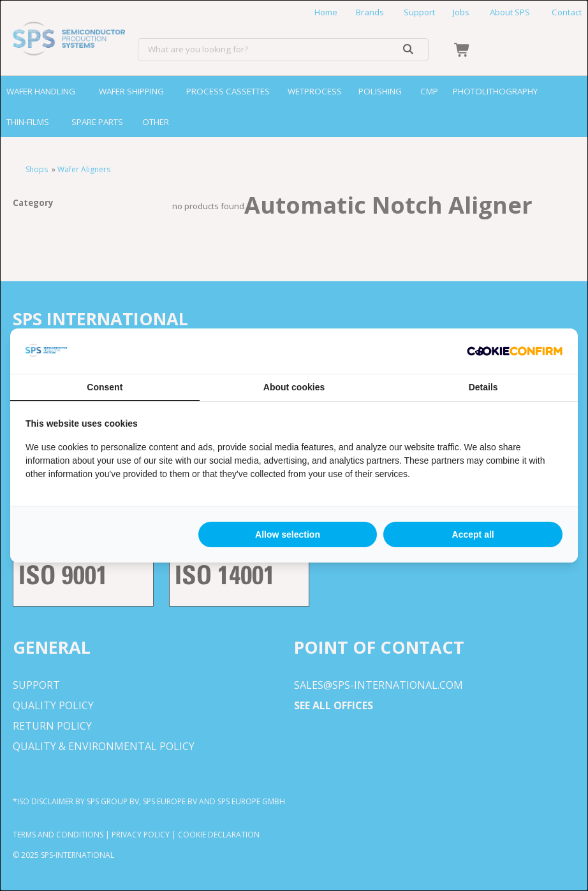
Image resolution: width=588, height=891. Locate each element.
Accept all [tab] (473, 534)
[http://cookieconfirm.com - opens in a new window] (515, 351)
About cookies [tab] (294, 387)
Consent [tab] (105, 387)
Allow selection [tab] (288, 534)
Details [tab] (483, 387)
